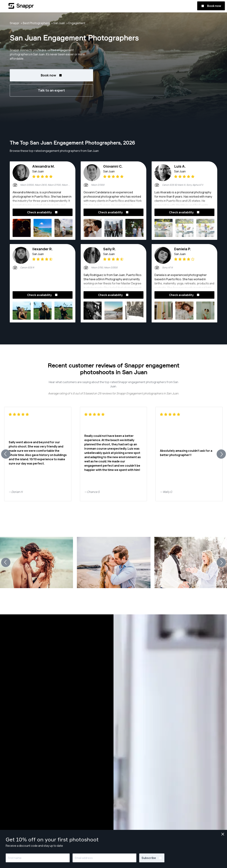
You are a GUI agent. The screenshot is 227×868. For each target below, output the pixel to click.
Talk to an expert (51, 90)
